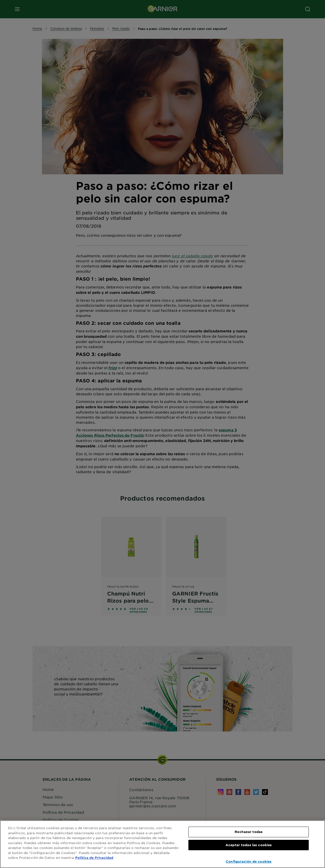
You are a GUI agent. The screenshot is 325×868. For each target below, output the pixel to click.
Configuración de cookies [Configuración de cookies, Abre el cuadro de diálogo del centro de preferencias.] (249, 861)
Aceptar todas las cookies (249, 845)
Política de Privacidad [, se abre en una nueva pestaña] (94, 858)
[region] (162, 844)
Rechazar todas (249, 832)
